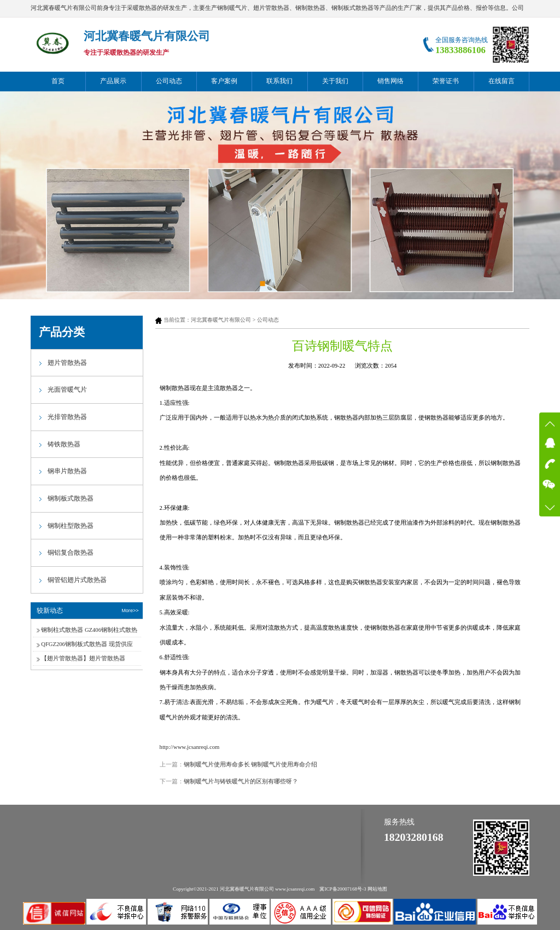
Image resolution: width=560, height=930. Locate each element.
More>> (130, 611)
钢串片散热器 (67, 471)
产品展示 (113, 81)
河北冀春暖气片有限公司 (221, 320)
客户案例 (224, 81)
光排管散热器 (67, 417)
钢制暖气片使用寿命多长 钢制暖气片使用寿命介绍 (251, 765)
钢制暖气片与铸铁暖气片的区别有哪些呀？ (241, 781)
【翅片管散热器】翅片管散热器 (83, 658)
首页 (58, 81)
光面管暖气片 (67, 390)
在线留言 (501, 81)
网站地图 (377, 889)
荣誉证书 (446, 81)
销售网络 (390, 81)
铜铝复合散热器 (71, 553)
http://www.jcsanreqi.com (190, 747)
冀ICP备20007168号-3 (343, 889)
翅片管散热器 (67, 363)
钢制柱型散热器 (71, 526)
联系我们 (279, 81)
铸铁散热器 (64, 444)
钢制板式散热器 (71, 498)
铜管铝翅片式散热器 (77, 580)
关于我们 (335, 81)
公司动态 (169, 81)
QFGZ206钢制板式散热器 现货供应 (87, 644)
